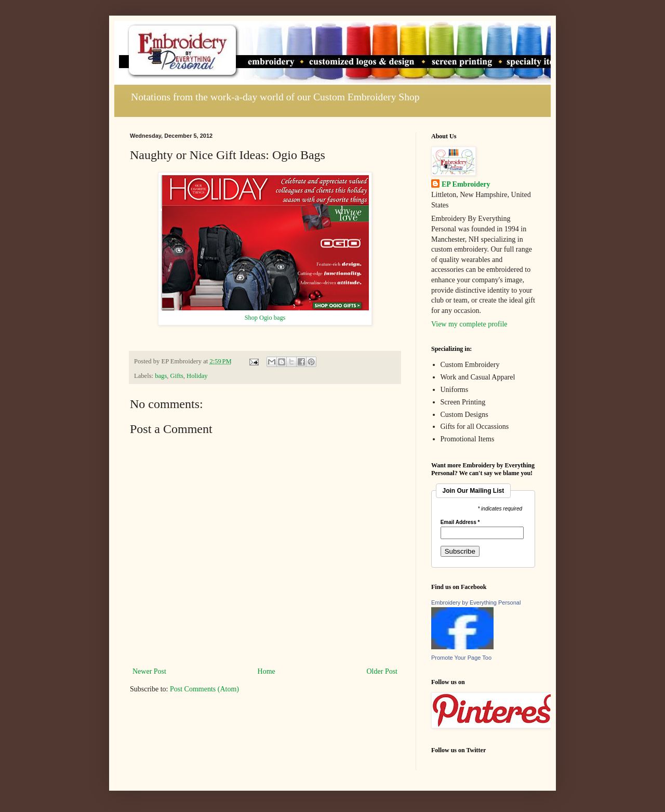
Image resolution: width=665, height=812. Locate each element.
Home (267, 671)
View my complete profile (469, 324)
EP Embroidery (466, 184)
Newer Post (149, 671)
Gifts (177, 376)
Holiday (197, 376)
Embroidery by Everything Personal (476, 603)
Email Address (460, 522)
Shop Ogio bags (265, 318)
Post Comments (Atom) (204, 689)
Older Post (382, 671)
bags (161, 376)
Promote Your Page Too (461, 658)
